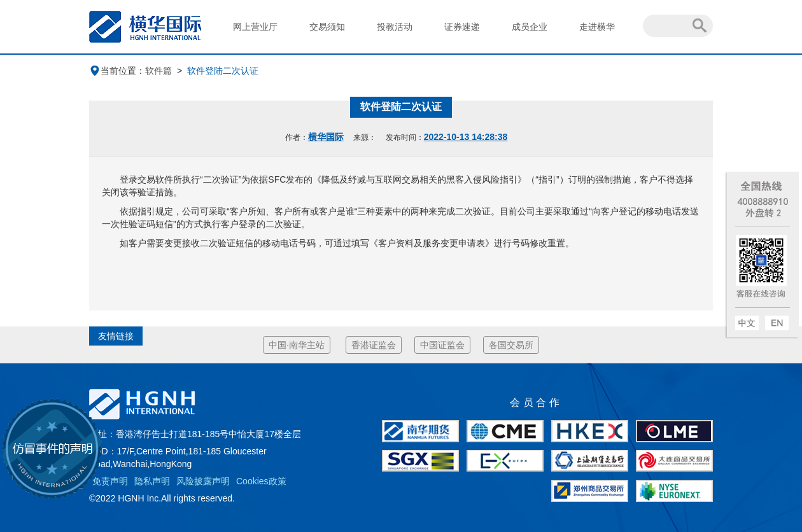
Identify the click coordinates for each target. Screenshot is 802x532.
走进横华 (597, 27)
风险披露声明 (203, 481)
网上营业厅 (255, 27)
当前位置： (117, 71)
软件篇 (158, 71)
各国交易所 (511, 345)
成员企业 (530, 27)
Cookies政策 (261, 481)
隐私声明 (152, 481)
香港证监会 (374, 345)
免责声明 (110, 481)
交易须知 (327, 27)
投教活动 (395, 27)
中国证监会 (442, 345)
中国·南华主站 (297, 345)
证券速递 (462, 27)
